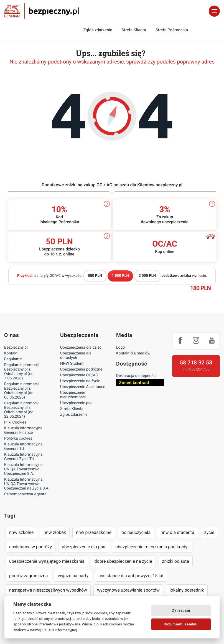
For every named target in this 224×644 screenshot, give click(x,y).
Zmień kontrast (134, 383)
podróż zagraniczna (28, 576)
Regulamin (13, 359)
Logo (120, 348)
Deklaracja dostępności (136, 376)
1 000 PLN (120, 276)
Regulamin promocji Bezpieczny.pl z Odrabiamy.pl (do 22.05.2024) (21, 410)
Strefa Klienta (134, 30)
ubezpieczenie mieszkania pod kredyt (152, 547)
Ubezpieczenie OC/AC (79, 375)
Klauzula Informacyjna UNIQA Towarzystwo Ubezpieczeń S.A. (23, 469)
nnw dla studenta (177, 532)
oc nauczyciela (136, 532)
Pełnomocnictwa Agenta (25, 494)
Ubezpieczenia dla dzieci (81, 348)
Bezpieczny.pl (16, 348)
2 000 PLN (147, 276)
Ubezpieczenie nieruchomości (73, 395)
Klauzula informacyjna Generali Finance (23, 430)
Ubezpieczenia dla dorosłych (76, 356)
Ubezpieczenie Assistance (83, 387)
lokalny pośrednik (187, 590)
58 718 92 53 (196, 362)
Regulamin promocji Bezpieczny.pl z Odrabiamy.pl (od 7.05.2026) (21, 372)
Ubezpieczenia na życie (80, 381)
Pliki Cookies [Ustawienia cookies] (15, 422)
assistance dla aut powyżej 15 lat (131, 576)
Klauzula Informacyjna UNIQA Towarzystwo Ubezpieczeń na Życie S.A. (27, 484)
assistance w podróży (30, 547)
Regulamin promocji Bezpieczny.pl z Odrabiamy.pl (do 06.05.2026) (21, 391)
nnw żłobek (55, 532)
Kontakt (11, 353)
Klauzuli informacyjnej (59, 630)
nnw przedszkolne (94, 532)
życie (209, 532)
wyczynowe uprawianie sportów (128, 590)
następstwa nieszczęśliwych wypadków (48, 590)
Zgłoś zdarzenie (98, 30)
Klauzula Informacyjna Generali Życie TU (23, 457)
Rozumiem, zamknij (181, 624)
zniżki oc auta (176, 561)
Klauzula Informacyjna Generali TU (23, 447)
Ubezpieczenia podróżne (81, 369)
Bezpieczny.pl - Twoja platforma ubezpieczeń (42, 11)
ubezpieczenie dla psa (84, 547)
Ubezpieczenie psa (76, 403)
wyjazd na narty (73, 576)
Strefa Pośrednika (172, 30)
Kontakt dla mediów (133, 353)
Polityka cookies (18, 438)
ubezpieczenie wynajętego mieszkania (47, 561)
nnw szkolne (21, 532)
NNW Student (72, 364)
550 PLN (95, 276)
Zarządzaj (181, 610)
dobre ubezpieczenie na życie (123, 561)
